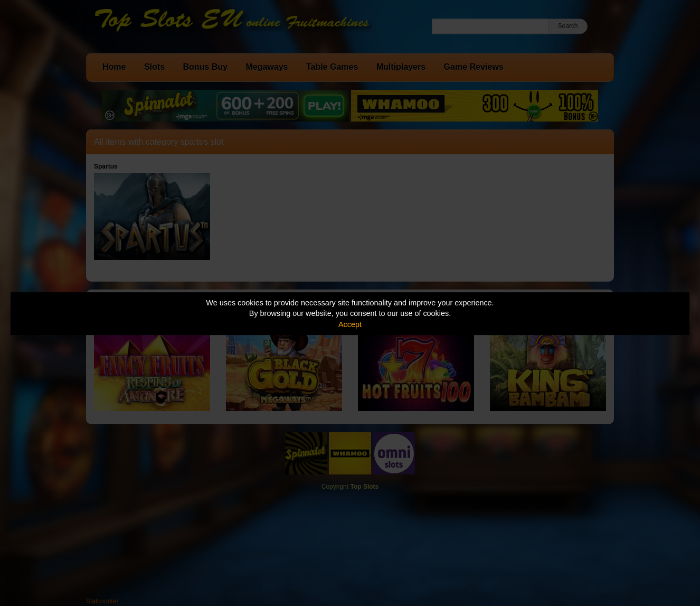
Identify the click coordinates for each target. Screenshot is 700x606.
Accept (350, 324)
